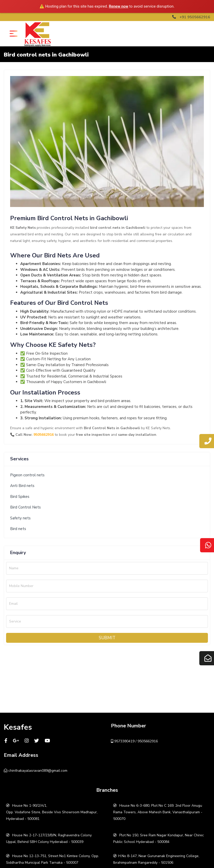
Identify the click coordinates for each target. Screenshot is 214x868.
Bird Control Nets (25, 507)
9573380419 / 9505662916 (134, 741)
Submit (107, 638)
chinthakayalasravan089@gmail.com (36, 770)
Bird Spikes (20, 497)
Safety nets (20, 518)
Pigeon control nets (27, 475)
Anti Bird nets (22, 486)
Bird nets (18, 529)
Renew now (119, 6)
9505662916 (44, 435)
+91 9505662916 (191, 17)
